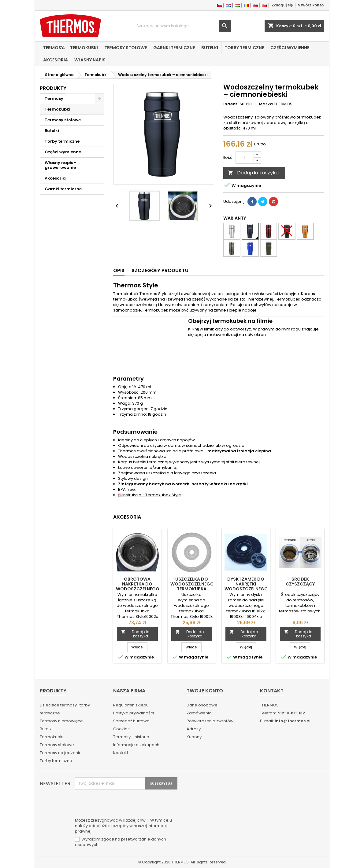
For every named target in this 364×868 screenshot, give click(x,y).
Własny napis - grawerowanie (61, 165)
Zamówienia (199, 713)
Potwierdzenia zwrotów (210, 721)
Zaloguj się (282, 5)
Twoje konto (205, 691)
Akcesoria (56, 60)
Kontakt (121, 753)
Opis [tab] (119, 270)
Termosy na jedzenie (61, 753)
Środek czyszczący (300, 582)
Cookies (121, 729)
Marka (266, 104)
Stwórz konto (311, 5)
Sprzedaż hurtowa (131, 721)
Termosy (53, 48)
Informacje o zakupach (136, 745)
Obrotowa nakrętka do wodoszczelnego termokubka (138, 586)
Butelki (210, 48)
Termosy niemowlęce (61, 721)
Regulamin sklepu (131, 705)
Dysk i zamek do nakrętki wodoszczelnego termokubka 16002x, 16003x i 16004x (246, 591)
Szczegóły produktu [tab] (160, 270)
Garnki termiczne (174, 48)
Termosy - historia (131, 737)
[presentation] (121, 804)
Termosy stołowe (126, 48)
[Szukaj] (182, 26)
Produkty (53, 88)
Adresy (194, 729)
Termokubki (84, 48)
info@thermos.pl (293, 721)
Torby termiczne (244, 48)
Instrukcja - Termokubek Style (150, 495)
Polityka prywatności (134, 713)
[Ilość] (245, 158)
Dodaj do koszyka (253, 173)
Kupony (194, 737)
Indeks (230, 104)
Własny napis (90, 60)
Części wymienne (290, 48)
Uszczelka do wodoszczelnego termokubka (192, 584)
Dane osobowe (202, 705)
